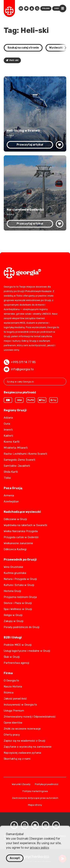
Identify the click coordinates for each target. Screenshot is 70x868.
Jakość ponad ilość (15, 699)
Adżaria (8, 418)
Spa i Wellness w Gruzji (18, 609)
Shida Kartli (11, 472)
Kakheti (8, 436)
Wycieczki (56, 48)
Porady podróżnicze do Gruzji (22, 627)
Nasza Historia (13, 687)
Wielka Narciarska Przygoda (21, 531)
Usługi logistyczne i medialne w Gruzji (27, 651)
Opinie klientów (13, 723)
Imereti (8, 430)
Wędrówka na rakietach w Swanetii (25, 525)
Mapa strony (35, 805)
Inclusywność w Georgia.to (20, 705)
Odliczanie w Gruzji (15, 519)
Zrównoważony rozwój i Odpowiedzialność (30, 717)
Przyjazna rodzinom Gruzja (20, 597)
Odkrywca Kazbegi (15, 549)
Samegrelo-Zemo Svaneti (20, 460)
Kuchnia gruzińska (15, 573)
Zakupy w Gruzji (14, 621)
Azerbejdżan (11, 502)
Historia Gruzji (12, 591)
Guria (7, 424)
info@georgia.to (19, 369)
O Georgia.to (11, 681)
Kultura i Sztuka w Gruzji (19, 585)
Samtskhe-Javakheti (17, 466)
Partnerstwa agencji (16, 663)
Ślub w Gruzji (12, 657)
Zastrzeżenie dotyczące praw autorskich (35, 798)
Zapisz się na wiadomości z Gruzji (24, 741)
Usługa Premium (14, 711)
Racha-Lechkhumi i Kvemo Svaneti (25, 454)
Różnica (9, 693)
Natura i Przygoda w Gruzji (20, 579)
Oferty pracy (12, 735)
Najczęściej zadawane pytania (22, 753)
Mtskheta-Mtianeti (16, 448)
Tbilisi (7, 478)
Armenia (9, 496)
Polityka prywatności (47, 784)
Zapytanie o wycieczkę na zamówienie (28, 747)
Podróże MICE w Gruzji (18, 645)
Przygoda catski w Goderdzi (21, 537)
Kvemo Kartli (12, 442)
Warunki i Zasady (21, 784)
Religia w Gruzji (13, 615)
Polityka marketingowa (35, 791)
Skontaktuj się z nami (17, 759)
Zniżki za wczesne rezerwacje (22, 729)
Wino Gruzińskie (13, 567)
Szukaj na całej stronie (23, 48)
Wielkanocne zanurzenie (18, 543)
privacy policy (39, 848)
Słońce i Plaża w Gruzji (18, 603)
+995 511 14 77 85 (20, 362)
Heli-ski (12, 60)
